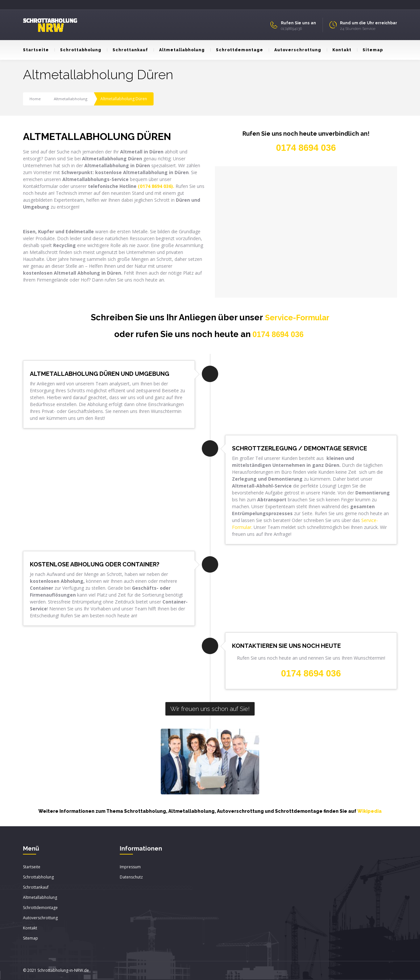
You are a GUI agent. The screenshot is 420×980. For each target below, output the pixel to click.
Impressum (130, 867)
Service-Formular (297, 317)
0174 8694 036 (278, 334)
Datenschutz (131, 877)
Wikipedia (369, 811)
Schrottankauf (127, 50)
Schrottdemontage (237, 50)
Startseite (36, 50)
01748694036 (291, 29)
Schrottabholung (78, 50)
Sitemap (370, 50)
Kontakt (339, 50)
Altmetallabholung (179, 50)
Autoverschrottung (295, 50)
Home (35, 99)
